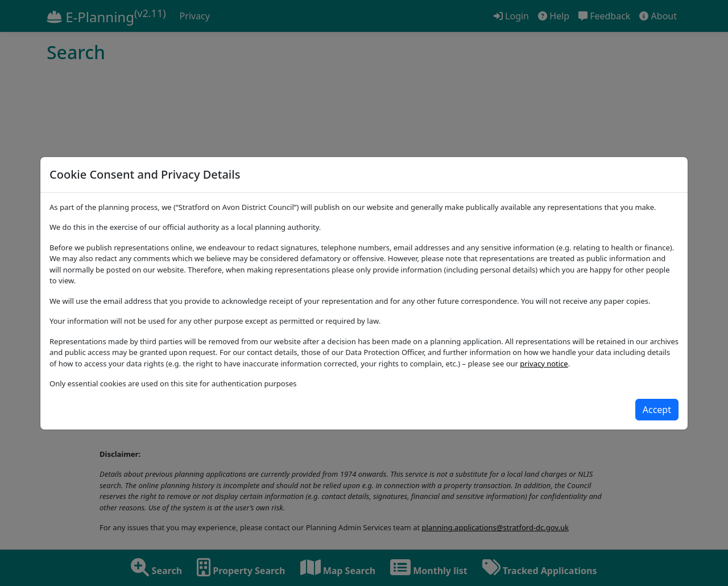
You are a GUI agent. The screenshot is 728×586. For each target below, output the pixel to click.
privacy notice (544, 364)
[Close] (657, 410)
